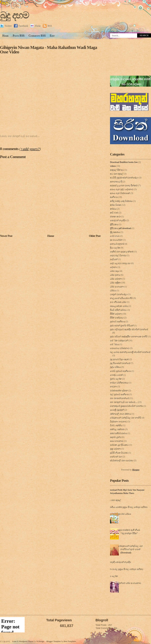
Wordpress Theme (26, 641)
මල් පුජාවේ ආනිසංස (119, 394)
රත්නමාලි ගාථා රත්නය (120, 414)
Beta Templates (70, 641)
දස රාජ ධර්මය (125, 514)
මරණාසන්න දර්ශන (119, 390)
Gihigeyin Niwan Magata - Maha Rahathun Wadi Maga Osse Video (49, 50)
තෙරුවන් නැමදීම (118, 220)
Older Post (95, 236)
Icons (14, 641)
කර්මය (113, 209)
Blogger (136, 470)
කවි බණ (114, 213)
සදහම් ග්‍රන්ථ (116, 437)
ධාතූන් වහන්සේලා (119, 294)
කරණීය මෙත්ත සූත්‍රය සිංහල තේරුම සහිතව (128, 507)
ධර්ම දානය (115, 275)
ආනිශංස (114, 197)
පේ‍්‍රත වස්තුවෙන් (119, 340)
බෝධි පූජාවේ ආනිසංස (120, 371)
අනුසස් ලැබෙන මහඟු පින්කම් (124, 185)
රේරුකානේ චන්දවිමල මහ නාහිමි (126, 418)
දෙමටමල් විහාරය (118, 255)
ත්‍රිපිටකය (114, 224)
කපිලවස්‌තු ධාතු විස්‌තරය (121, 201)
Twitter (6, 26)
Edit (52, 36)
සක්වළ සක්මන (117, 429)
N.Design (40, 641)
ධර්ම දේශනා (116, 279)
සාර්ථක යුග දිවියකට (119, 445)
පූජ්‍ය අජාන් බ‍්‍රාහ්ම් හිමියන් (122, 325)
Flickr (35, 26)
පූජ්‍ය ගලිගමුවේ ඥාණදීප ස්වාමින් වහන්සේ (129, 329)
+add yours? (30, 149)
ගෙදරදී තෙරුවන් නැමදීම (120, 562)
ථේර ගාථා (115, 236)
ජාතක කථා (115, 216)
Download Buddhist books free (124, 162)
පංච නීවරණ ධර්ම (118, 302)
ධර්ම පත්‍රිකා (115, 283)
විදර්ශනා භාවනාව (118, 422)
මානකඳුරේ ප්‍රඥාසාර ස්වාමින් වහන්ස (126, 406)
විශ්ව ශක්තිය (116, 425)
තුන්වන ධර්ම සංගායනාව (130, 583)
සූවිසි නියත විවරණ (119, 453)
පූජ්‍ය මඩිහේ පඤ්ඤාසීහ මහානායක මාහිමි (129, 336)
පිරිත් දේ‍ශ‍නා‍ (116, 314)
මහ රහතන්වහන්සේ (119, 398)
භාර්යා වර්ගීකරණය (119, 383)
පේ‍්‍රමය (114, 344)
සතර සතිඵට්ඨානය (118, 433)
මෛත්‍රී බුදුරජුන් (117, 410)
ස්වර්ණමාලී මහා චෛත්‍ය (122, 460)
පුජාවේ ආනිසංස (117, 321)
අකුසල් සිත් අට (117, 170)
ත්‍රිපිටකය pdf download (120, 228)
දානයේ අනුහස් (117, 244)
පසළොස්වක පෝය (119, 306)
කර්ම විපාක (116, 205)
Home (5, 36)
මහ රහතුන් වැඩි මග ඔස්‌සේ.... (24, 136)
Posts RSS (19, 36)
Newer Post (6, 236)
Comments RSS (37, 36)
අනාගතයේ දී (116, 182)
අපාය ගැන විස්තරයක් (120, 193)
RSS (47, 26)
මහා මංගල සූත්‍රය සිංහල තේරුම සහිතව (125, 569)
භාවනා (113, 386)
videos (113, 166)
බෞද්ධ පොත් (116, 375)
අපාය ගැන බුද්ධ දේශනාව (122, 189)
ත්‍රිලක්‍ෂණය (115, 232)
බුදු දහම (14, 15)
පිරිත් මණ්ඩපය (117, 318)
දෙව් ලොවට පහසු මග (120, 263)
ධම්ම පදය (115, 271)
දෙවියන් (114, 259)
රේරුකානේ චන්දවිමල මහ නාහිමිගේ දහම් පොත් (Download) (130, 549)
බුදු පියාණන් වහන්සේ (120, 363)
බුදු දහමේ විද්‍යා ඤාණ (119, 359)
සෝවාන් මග (116, 457)
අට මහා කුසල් (117, 174)
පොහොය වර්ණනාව (120, 348)
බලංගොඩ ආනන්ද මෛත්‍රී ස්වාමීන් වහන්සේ (130, 352)
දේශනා (113, 267)
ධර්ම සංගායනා (117, 287)
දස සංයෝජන (116, 240)
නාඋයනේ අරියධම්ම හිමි (121, 298)
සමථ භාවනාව (117, 441)
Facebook (21, 26)
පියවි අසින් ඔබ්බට (118, 310)
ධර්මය (113, 290)
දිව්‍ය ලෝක (115, 248)
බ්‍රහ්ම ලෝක (116, 379)
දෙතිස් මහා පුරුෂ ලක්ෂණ (122, 252)
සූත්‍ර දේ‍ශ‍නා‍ (115, 449)
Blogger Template (54, 641)
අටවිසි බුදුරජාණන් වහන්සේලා (124, 178)
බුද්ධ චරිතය (115, 367)
